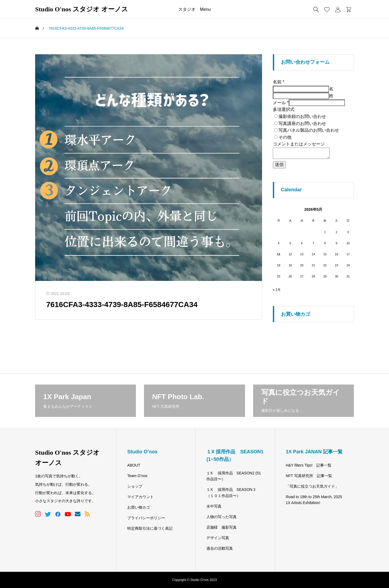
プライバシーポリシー (146, 518)
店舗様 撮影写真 (222, 527)
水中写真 (214, 506)
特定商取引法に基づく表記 (150, 528)
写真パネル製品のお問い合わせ (309, 130)
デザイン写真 (218, 538)
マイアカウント (140, 497)
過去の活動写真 (220, 548)
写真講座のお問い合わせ (302, 123)
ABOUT (134, 465)
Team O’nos (137, 476)
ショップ (135, 486)
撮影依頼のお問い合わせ (302, 116)
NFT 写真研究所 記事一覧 (309, 476)
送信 (279, 164)
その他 (285, 137)
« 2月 (277, 290)
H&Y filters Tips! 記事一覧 (309, 465)
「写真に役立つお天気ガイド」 (312, 486)
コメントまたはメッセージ (299, 144)
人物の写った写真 (222, 517)
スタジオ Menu (194, 9)
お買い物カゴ (139, 507)
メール (281, 103)
